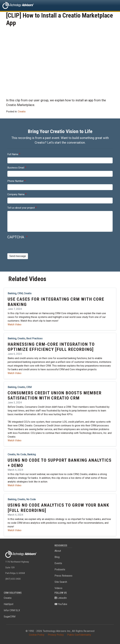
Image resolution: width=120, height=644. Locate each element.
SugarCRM (10, 617)
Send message (18, 256)
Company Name (16, 194)
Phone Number (15, 181)
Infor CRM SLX (12, 610)
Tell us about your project (21, 208)
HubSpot (9, 604)
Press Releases (63, 576)
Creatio (22, 112)
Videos (58, 588)
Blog (57, 557)
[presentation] (31, 247)
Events (58, 563)
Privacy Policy (56, 635)
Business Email (16, 168)
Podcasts (60, 569)
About (58, 551)
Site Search (61, 582)
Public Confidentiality (79, 635)
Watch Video (15, 324)
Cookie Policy (37, 635)
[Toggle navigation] (113, 5)
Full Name (13, 154)
